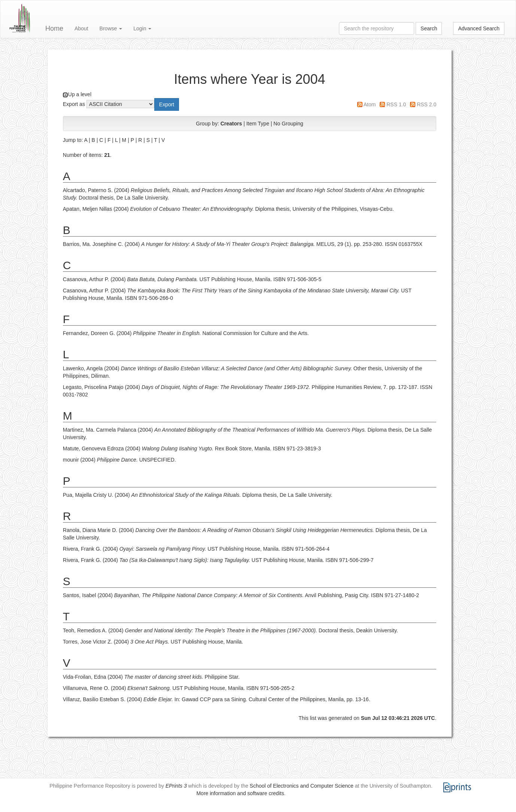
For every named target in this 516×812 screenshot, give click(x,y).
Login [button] (142, 28)
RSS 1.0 (396, 104)
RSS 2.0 (427, 104)
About (81, 28)
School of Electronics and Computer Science (302, 786)
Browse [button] (111, 28)
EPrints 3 (176, 786)
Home (54, 28)
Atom (370, 104)
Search (429, 28)
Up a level (80, 94)
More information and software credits (240, 793)
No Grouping (288, 124)
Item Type (258, 124)
